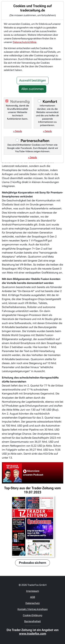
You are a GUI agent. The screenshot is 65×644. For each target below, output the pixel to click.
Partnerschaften (35, 141)
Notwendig (20, 102)
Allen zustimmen (32, 89)
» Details (18, 131)
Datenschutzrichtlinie (25, 42)
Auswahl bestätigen (33, 80)
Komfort (50, 102)
